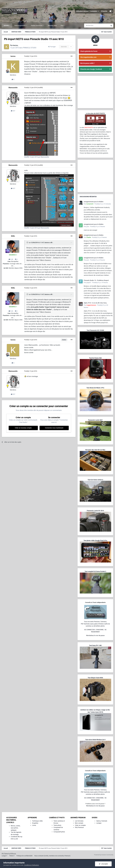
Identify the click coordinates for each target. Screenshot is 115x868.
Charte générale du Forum (89, 51)
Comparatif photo (59, 832)
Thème (12, 856)
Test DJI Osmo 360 (95, 358)
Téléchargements (20, 25)
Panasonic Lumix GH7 (95, 420)
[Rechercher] (97, 26)
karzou (13, 56)
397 (13, 111)
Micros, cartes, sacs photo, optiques (16, 828)
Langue (4, 856)
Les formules (79, 821)
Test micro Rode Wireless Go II (95, 740)
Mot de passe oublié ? (87, 63)
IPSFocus (13, 854)
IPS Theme (5, 854)
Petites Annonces (37, 25)
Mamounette (13, 88)
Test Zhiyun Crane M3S (95, 678)
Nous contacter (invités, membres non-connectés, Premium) (52, 856)
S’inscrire (104, 11)
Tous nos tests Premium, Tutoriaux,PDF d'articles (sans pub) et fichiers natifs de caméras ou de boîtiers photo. (95, 624)
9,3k (11, 259)
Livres (34, 825)
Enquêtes (35, 823)
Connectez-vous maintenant (54, 428)
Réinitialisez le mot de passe (95, 635)
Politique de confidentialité (24, 856)
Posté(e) (31, 56)
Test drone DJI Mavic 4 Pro (95, 388)
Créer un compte (80, 825)
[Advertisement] (95, 92)
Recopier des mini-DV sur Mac (95, 450)
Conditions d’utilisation (32, 865)
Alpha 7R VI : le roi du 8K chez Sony (95, 303)
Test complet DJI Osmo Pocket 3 (95, 571)
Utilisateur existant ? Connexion (87, 11)
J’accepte (103, 864)
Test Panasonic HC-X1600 (95, 330)
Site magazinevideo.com (88, 57)
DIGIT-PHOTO (89, 127)
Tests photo (57, 825)
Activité (6, 25)
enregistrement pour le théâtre (94, 202)
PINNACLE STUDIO (30, 48)
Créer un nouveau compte (23, 428)
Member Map (52, 25)
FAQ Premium (79, 827)
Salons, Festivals (102, 821)
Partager (52, 47)
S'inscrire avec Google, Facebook (91, 69)
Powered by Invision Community (104, 855)
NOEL (13, 236)
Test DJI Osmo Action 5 (95, 480)
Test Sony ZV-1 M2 (95, 645)
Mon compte (79, 823)
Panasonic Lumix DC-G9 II (95, 511)
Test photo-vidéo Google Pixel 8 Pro (95, 540)
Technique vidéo (37, 821)
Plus (62, 25)
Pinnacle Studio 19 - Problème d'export (96, 280)
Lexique (99, 823)
